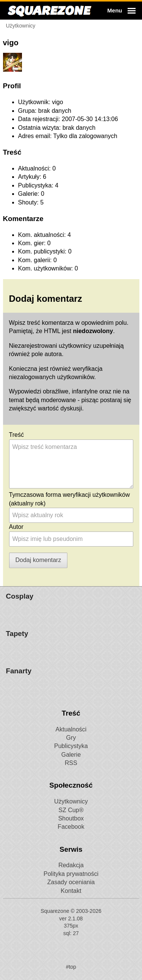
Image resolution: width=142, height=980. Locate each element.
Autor (16, 527)
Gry (71, 894)
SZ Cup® (71, 966)
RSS (71, 919)
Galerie (71, 911)
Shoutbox (71, 975)
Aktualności (71, 886)
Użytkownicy (71, 958)
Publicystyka (71, 902)
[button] (120, 11)
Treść (16, 435)
